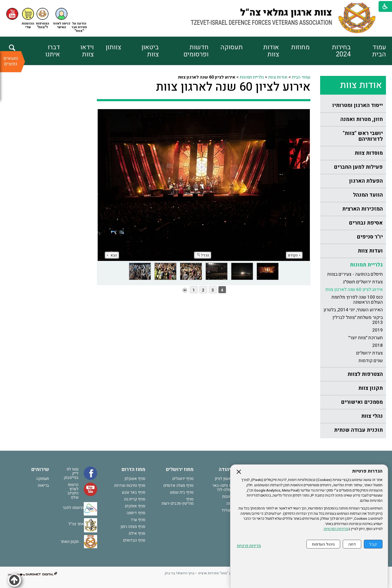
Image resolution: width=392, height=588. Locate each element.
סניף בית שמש (182, 492)
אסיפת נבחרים (366, 223)
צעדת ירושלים (369, 353)
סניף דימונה (136, 513)
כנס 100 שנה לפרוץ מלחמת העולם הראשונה (357, 300)
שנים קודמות (371, 361)
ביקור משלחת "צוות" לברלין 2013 (358, 320)
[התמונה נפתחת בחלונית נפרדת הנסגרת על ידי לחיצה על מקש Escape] (204, 185)
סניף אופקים (135, 506)
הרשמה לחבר (73, 508)
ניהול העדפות (323, 544)
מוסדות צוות (369, 153)
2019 (378, 330)
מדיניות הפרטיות (336, 529)
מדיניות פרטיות (249, 546)
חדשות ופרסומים (196, 51)
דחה (352, 544)
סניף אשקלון (135, 479)
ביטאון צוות (150, 51)
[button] (62, 19)
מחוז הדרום (133, 470)
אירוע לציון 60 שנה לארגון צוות (354, 290)
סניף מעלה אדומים (178, 485)
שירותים (40, 470)
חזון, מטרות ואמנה (362, 119)
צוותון (113, 47)
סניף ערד (138, 520)
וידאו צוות (87, 51)
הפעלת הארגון (366, 181)
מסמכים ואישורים (362, 402)
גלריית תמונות (366, 265)
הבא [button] (112, 255)
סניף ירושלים (183, 479)
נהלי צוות (372, 416)
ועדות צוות (370, 251)
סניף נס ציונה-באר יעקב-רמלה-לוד (227, 488)
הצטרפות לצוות (365, 374)
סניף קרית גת (135, 499)
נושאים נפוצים (11, 61)
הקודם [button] (294, 255)
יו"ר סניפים (370, 237)
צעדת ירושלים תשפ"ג (363, 282)
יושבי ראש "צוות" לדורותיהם (363, 136)
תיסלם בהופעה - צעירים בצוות (355, 274)
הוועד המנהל (368, 195)
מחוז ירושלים (180, 470)
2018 (378, 345)
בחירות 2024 (341, 51)
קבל (373, 544)
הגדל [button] (203, 255)
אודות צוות (271, 51)
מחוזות (300, 47)
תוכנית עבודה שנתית (358, 430)
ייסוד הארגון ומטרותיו (358, 105)
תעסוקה (232, 47)
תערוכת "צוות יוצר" (366, 338)
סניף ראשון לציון (228, 479)
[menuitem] (368, 51)
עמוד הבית (379, 51)
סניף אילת (137, 533)
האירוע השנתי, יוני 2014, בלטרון (353, 310)
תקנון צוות (371, 388)
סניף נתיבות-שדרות (130, 485)
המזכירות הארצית (363, 209)
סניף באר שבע (134, 492)
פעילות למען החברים (358, 167)
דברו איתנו (53, 51)
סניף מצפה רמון (133, 527)
